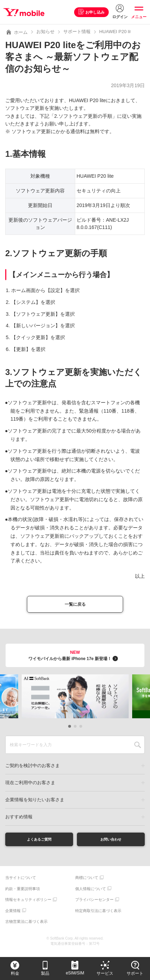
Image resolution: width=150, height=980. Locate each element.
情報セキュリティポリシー (28, 904)
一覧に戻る (75, 606)
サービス (105, 973)
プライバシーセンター (94, 904)
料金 (15, 973)
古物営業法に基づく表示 (26, 926)
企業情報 (13, 916)
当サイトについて (21, 882)
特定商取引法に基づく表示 (98, 916)
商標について (87, 882)
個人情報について (91, 894)
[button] (70, 729)
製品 (45, 973)
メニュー (139, 17)
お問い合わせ (111, 843)
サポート (135, 973)
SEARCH (138, 747)
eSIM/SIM (75, 973)
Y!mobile (26, 12)
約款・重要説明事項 (23, 894)
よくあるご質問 (39, 843)
